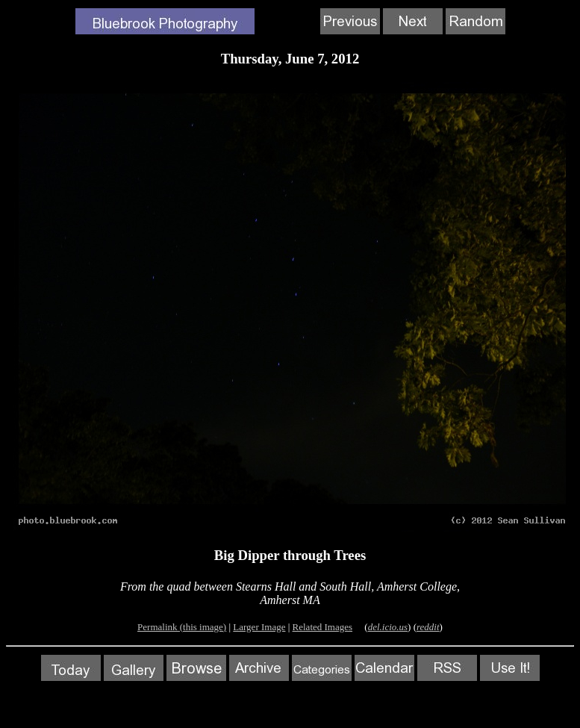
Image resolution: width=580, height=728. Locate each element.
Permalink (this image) (182, 627)
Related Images (323, 627)
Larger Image (259, 627)
